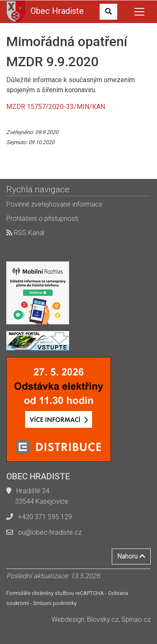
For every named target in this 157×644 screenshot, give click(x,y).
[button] (108, 12)
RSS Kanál (25, 233)
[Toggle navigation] (139, 12)
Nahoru (131, 556)
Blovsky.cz (103, 619)
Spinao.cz (136, 619)
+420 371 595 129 (45, 517)
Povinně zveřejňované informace (54, 204)
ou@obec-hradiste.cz (50, 532)
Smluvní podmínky (55, 603)
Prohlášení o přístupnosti (42, 219)
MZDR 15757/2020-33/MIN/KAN (56, 107)
